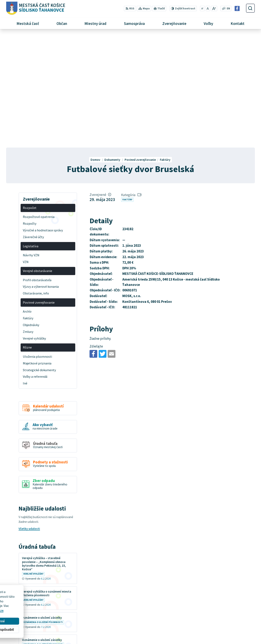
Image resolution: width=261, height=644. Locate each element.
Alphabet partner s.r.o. (56, 600)
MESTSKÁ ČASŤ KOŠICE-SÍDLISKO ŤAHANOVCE (59, 604)
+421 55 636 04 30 (205, 620)
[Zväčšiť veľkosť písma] (214, 8)
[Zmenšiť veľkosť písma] (202, 8)
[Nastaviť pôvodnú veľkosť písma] (208, 8)
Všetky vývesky (29, 547)
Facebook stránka (205, 629)
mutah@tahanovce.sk (208, 625)
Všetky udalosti (29, 416)
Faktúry (127, 87)
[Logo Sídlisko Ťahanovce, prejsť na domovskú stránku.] (36, 8)
